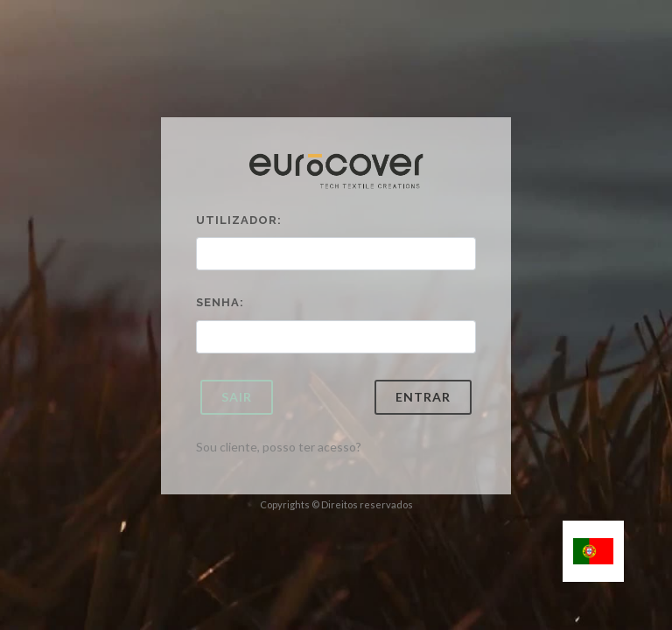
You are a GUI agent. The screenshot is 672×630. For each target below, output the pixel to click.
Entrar (423, 397)
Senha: (220, 302)
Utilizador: (239, 220)
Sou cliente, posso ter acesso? (279, 447)
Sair (237, 397)
